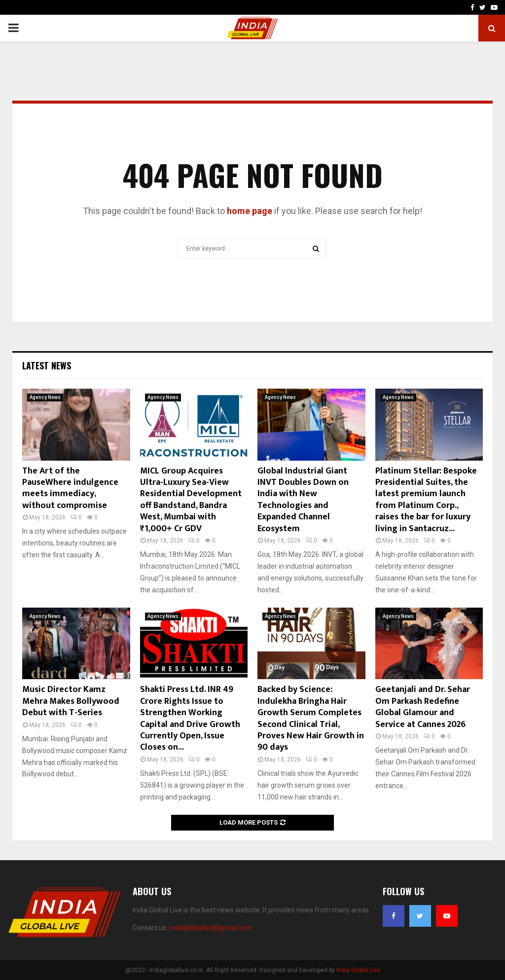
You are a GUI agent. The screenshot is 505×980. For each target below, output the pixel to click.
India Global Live (358, 970)
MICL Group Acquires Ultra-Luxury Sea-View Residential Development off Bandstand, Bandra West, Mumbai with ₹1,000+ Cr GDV (191, 500)
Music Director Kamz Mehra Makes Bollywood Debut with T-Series (71, 701)
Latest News (47, 365)
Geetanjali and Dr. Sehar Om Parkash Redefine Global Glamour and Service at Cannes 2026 (423, 707)
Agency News (45, 397)
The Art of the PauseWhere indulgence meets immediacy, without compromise (70, 488)
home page (250, 211)
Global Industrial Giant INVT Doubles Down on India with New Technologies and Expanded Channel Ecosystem (303, 500)
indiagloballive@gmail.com (211, 928)
